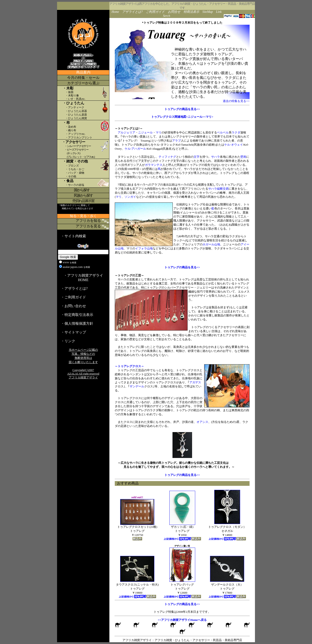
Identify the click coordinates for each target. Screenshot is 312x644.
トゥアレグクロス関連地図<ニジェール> (178, 117)
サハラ (216, 157)
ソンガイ (130, 197)
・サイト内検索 (73, 236)
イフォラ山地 (144, 248)
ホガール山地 (211, 244)
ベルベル (223, 132)
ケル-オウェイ (233, 145)
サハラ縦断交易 (218, 189)
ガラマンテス (154, 165)
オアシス (202, 422)
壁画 (243, 157)
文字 (197, 157)
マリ (159, 132)
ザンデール (137, 386)
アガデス (195, 382)
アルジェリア (126, 132)
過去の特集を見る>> (236, 101)
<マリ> (209, 117)
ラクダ (236, 132)
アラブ (176, 141)
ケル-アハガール (135, 149)
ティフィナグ (167, 157)
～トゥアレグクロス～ (129, 366)
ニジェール (145, 132)
